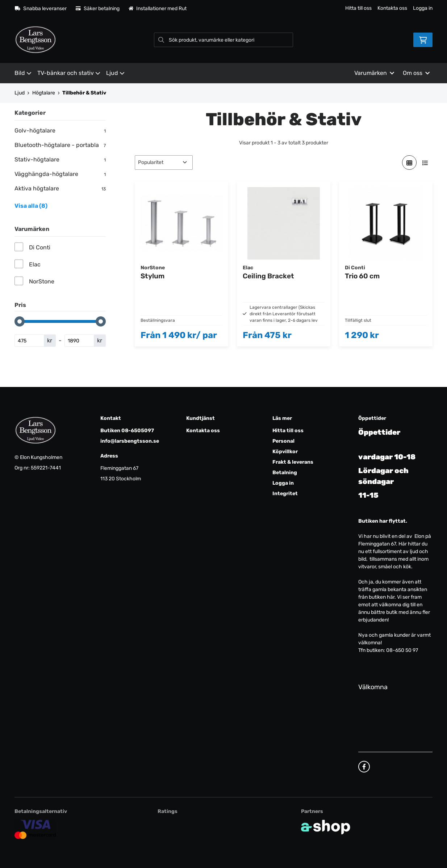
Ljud (115, 73)
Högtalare (44, 93)
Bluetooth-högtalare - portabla (60, 145)
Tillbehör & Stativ (84, 93)
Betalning (285, 473)
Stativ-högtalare (60, 160)
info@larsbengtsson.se (130, 441)
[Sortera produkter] (164, 163)
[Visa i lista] (425, 163)
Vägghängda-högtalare (60, 174)
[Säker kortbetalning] (35, 829)
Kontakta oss (392, 8)
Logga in (423, 8)
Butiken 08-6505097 (127, 431)
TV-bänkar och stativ (69, 73)
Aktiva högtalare (60, 189)
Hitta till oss (358, 8)
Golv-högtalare (60, 131)
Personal (283, 441)
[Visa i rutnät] (409, 163)
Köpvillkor (285, 452)
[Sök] (224, 40)
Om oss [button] (416, 73)
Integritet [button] (285, 494)
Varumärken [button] (374, 73)
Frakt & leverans (293, 462)
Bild (23, 73)
